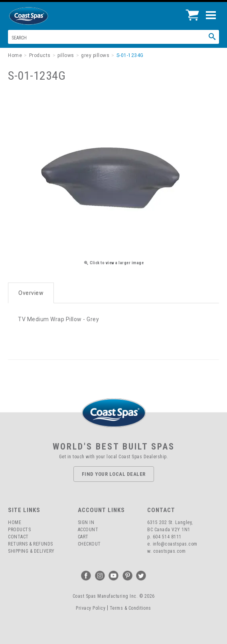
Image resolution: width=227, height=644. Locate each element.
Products (19, 530)
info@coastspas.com (175, 544)
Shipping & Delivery (31, 551)
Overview (31, 293)
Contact (18, 537)
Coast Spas (42, 16)
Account (88, 530)
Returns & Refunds (31, 544)
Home (15, 522)
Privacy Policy (91, 608)
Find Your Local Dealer (114, 474)
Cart (83, 537)
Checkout (89, 544)
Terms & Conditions (130, 608)
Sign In (86, 522)
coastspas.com (170, 551)
